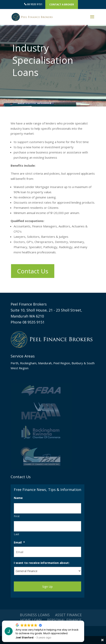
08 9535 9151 (33, 4)
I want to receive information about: (42, 563)
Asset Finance (68, 615)
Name (18, 498)
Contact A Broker (62, 4)
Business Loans (35, 615)
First (17, 516)
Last (17, 534)
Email (19, 542)
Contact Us (33, 271)
